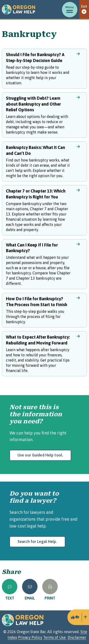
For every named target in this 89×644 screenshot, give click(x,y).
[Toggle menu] (70, 10)
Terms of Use (55, 637)
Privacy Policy (30, 637)
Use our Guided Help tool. (40, 455)
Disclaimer (77, 637)
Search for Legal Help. (37, 541)
